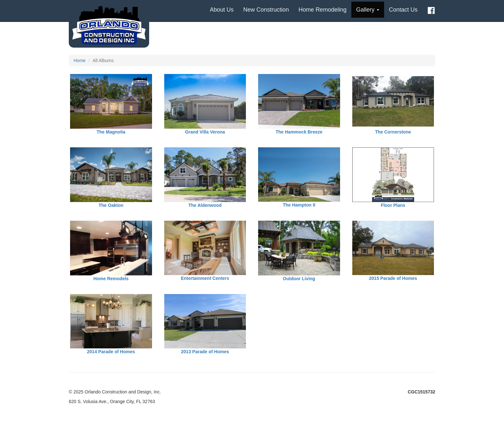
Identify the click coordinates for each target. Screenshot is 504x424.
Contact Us (403, 10)
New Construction (266, 10)
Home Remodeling (323, 10)
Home (80, 60)
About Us (222, 10)
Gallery (368, 10)
